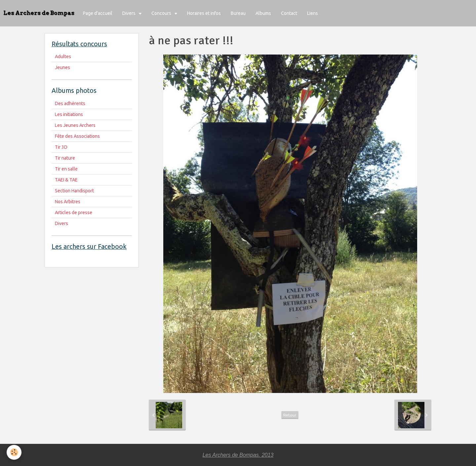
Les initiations (69, 114)
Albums (263, 13)
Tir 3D (61, 147)
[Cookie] (14, 452)
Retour (290, 415)
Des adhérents (70, 103)
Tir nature (65, 158)
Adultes (63, 57)
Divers (129, 13)
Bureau (238, 13)
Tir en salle (66, 169)
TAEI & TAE (66, 180)
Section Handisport (74, 191)
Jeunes (62, 67)
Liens (313, 13)
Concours (162, 13)
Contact (289, 13)
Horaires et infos (204, 13)
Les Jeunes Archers (75, 125)
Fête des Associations (77, 136)
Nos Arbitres (68, 202)
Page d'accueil (98, 13)
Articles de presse (74, 213)
